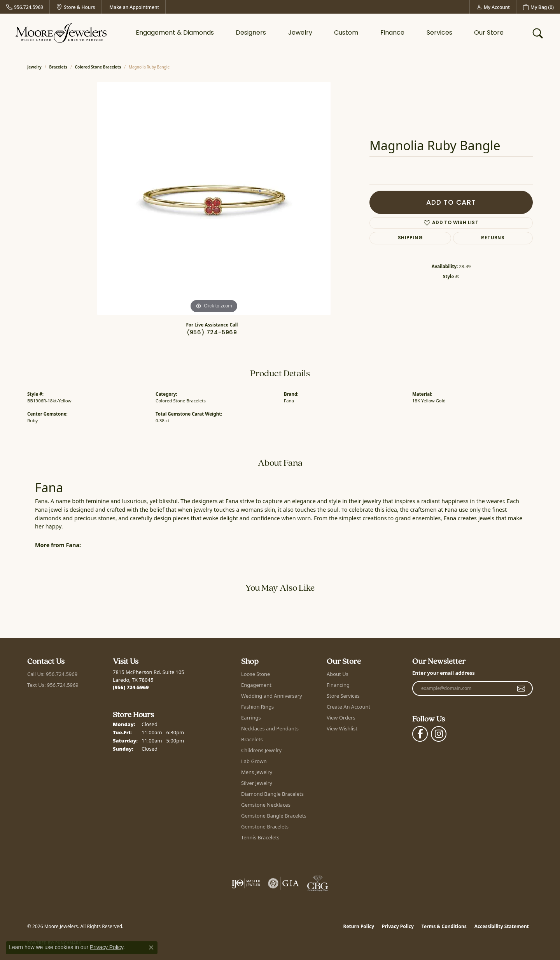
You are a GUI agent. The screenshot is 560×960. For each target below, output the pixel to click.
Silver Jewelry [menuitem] (257, 783)
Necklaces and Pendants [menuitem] (270, 728)
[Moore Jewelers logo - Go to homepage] (61, 33)
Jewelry (300, 33)
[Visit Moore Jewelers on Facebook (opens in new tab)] (420, 734)
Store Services (343, 696)
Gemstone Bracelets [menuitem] (265, 827)
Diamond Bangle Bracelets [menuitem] (272, 794)
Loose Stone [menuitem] (255, 674)
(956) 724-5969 (212, 333)
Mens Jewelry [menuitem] (257, 772)
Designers (251, 33)
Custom (346, 33)
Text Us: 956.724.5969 (53, 685)
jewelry (34, 67)
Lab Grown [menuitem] (254, 761)
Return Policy (359, 926)
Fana (289, 401)
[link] (25, 7)
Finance (392, 33)
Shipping (410, 238)
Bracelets (58, 67)
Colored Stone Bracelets (98, 67)
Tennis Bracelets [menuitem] (260, 837)
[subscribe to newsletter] (521, 688)
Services (439, 33)
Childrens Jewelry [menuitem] (261, 750)
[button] (493, 7)
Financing (338, 685)
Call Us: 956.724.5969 (52, 674)
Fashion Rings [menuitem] (257, 707)
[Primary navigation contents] (320, 33)
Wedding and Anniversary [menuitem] (272, 696)
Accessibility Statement (502, 926)
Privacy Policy (398, 926)
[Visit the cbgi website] (318, 883)
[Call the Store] (131, 687)
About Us (338, 674)
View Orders (341, 718)
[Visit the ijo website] (246, 883)
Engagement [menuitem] (256, 685)
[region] (214, 198)
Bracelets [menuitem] (252, 739)
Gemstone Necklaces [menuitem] (266, 805)
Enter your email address (444, 673)
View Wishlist (342, 728)
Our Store (489, 33)
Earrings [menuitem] (251, 718)
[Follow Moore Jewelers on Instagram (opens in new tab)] (439, 734)
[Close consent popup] (151, 948)
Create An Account (348, 707)
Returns (493, 238)
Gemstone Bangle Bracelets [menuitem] (274, 816)
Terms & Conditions (444, 926)
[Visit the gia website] (283, 883)
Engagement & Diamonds (175, 33)
